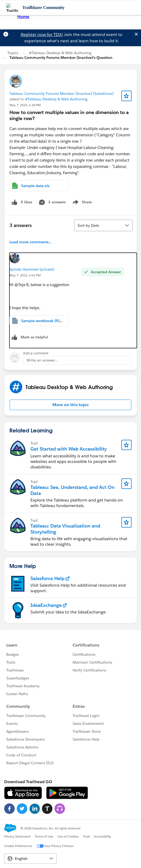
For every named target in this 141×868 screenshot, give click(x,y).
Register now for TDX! (42, 35)
